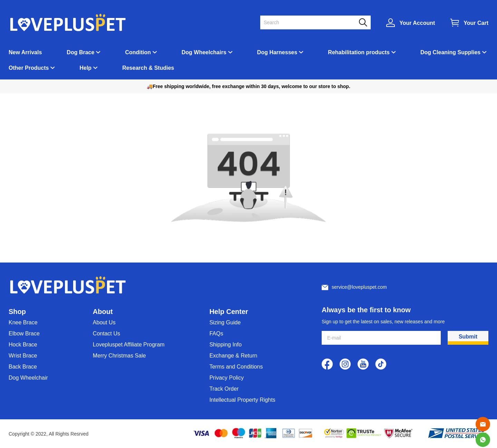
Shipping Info (226, 345)
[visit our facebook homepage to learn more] (327, 364)
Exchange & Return (233, 356)
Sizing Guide (225, 322)
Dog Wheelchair (28, 378)
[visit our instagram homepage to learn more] (345, 364)
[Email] (483, 424)
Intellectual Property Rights (242, 400)
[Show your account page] (411, 23)
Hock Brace (23, 345)
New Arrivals (25, 52)
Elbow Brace (24, 333)
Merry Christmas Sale (119, 356)
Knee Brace (23, 322)
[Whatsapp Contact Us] (483, 440)
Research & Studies (148, 68)
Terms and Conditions (236, 367)
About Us (104, 322)
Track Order (224, 389)
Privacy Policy (227, 378)
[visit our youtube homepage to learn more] (363, 364)
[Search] (311, 22)
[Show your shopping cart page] (469, 23)
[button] (363, 22)
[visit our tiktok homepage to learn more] (381, 364)
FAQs (216, 333)
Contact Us (106, 333)
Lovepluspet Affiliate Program (129, 345)
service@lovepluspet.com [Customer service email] (359, 287)
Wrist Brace (23, 356)
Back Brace (23, 367)
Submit (468, 337)
